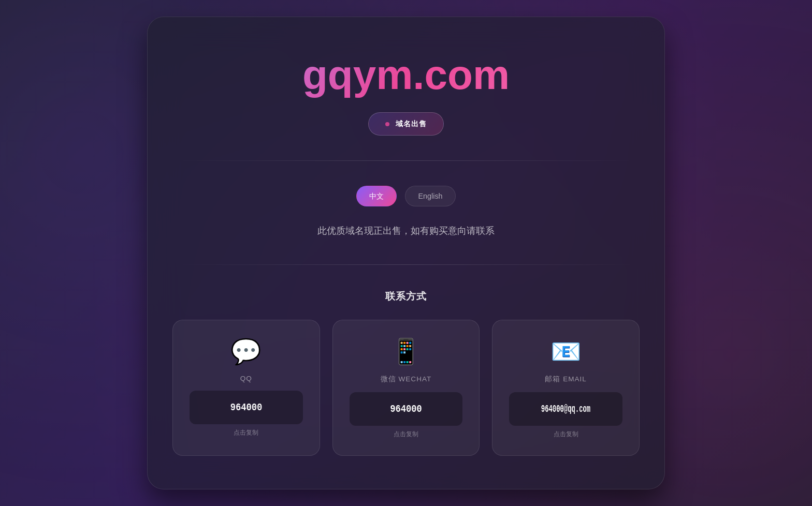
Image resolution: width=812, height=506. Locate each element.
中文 (376, 197)
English (430, 197)
